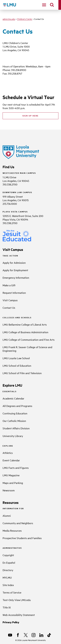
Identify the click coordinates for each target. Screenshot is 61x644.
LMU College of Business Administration (25, 332)
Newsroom (9, 490)
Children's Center (25, 19)
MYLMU (7, 577)
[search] (52, 5)
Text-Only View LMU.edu (17, 600)
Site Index (8, 585)
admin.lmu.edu (9, 19)
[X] (26, 635)
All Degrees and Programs (17, 406)
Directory (8, 570)
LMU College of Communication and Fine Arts (29, 340)
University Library (13, 436)
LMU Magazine (11, 475)
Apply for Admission (14, 263)
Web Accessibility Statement (19, 615)
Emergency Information (16, 278)
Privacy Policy (11, 622)
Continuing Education (15, 413)
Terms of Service (12, 592)
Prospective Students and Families (22, 538)
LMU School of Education (17, 366)
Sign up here (30, 116)
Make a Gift (9, 285)
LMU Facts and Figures (16, 468)
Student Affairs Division (16, 428)
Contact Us (9, 308)
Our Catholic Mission (14, 421)
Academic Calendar (13, 398)
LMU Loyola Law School (16, 358)
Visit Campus (10, 300)
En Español (9, 562)
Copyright (8, 555)
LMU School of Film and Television (22, 373)
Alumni (7, 516)
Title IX (7, 607)
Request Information (14, 293)
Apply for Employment (15, 270)
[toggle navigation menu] (44, 5)
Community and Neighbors (18, 523)
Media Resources (12, 530)
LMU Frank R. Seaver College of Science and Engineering (27, 349)
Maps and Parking (13, 483)
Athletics (8, 453)
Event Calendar (11, 460)
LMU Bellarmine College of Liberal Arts (25, 324)
